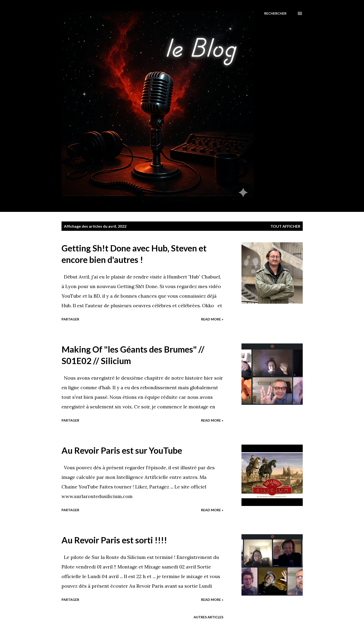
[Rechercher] (275, 13)
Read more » (212, 319)
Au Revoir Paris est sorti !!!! (114, 540)
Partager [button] (70, 319)
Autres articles (208, 617)
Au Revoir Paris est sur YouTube (122, 450)
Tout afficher (285, 226)
